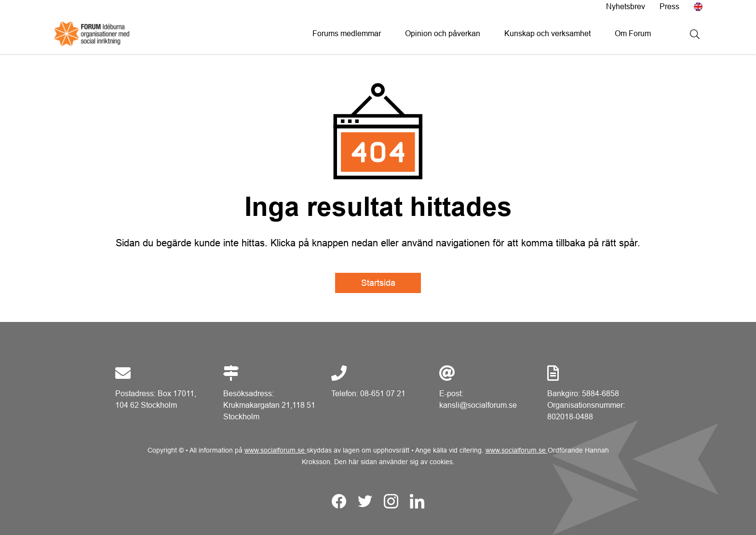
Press (669, 7)
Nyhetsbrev (626, 7)
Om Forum (633, 33)
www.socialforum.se (276, 450)
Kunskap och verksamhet (547, 33)
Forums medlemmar (347, 33)
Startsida (378, 283)
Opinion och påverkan (443, 33)
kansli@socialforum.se (478, 405)
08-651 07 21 (383, 394)
